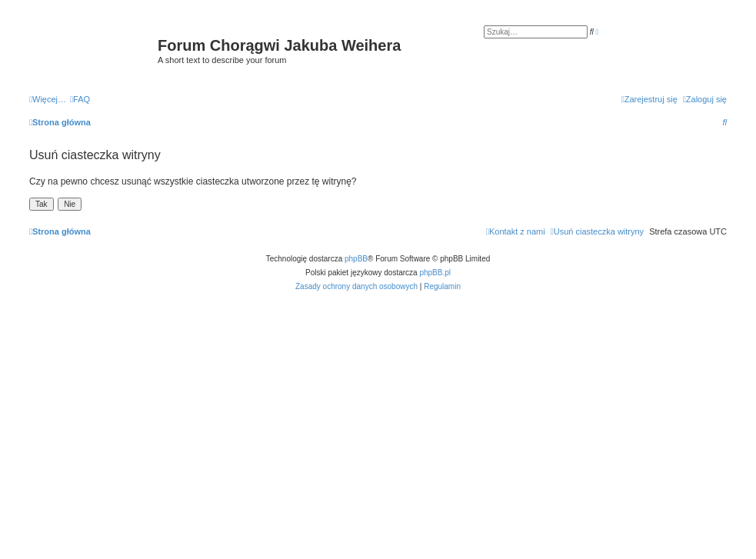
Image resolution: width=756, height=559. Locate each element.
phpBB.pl (435, 273)
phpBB (356, 259)
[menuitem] (80, 99)
